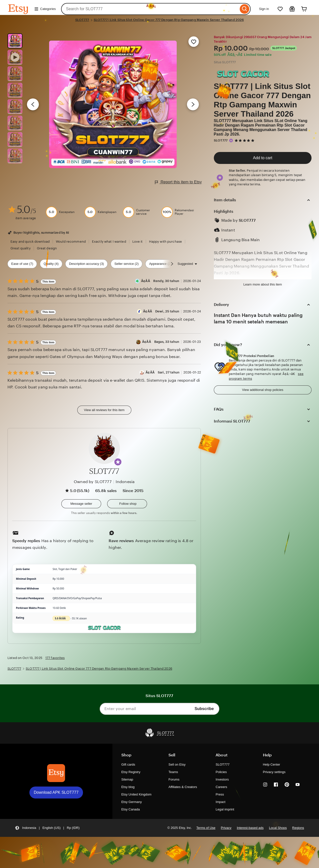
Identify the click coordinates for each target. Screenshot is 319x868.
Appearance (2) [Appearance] (160, 264)
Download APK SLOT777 (56, 792)
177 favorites (55, 658)
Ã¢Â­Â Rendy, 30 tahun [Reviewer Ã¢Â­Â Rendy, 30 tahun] (160, 281)
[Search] (245, 9)
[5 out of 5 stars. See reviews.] (245, 140)
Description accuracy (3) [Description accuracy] (86, 264)
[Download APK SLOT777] (56, 773)
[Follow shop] (127, 504)
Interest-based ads (250, 828)
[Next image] (193, 104)
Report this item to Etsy (178, 182)
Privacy (226, 828)
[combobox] (150, 9)
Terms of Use (206, 828)
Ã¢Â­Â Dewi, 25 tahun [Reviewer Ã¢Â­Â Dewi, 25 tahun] (161, 311)
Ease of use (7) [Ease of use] (22, 264)
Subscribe (204, 709)
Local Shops (278, 828)
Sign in (264, 9)
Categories (45, 9)
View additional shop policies (263, 390)
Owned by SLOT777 (93, 482)
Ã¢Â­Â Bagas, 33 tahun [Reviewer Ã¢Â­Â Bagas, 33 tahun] (161, 342)
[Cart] (304, 9)
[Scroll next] (172, 264)
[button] (118, 462)
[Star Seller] (231, 141)
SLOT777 (82, 20)
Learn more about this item (263, 284)
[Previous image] (33, 104)
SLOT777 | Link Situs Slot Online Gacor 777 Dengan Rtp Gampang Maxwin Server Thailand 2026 (169, 20)
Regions (298, 828)
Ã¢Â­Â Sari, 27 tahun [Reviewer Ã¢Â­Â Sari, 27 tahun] (162, 372)
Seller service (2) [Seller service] (126, 264)
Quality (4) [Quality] (51, 264)
